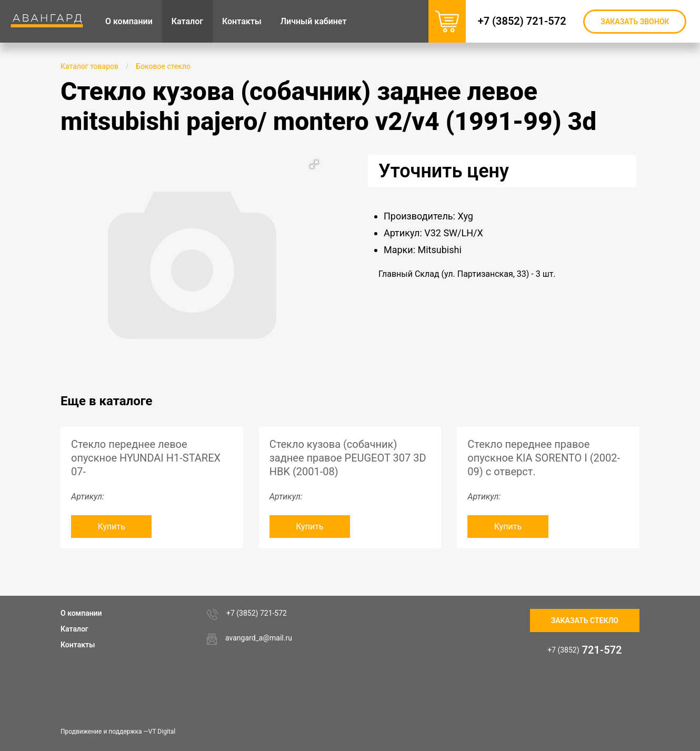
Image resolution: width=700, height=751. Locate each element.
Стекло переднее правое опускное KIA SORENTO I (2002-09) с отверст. (544, 458)
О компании (81, 613)
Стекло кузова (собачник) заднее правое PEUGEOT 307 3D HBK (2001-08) (348, 458)
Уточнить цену (444, 171)
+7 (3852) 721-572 (524, 21)
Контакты (78, 645)
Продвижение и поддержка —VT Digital (118, 732)
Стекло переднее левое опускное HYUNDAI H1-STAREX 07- (146, 458)
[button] (314, 164)
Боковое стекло (163, 66)
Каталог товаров (89, 66)
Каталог (74, 629)
